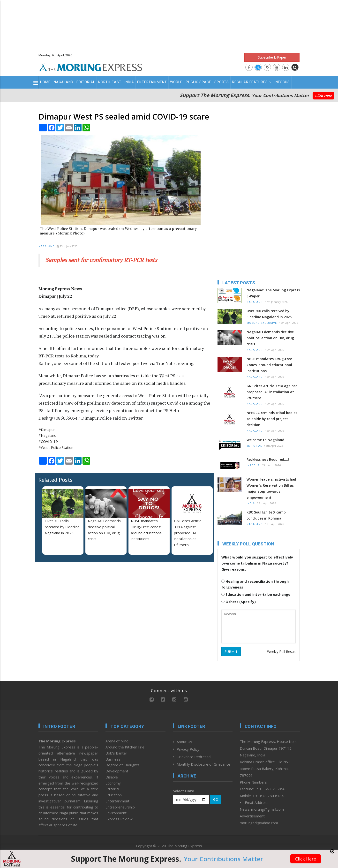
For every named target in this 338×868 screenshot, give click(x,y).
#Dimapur (47, 430)
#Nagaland (47, 435)
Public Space (199, 82)
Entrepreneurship (120, 807)
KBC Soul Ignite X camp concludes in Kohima (266, 515)
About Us (184, 742)
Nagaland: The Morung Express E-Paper (273, 293)
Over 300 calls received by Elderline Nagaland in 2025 (62, 527)
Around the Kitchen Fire (125, 747)
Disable (112, 777)
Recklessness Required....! (268, 459)
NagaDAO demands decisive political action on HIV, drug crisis (270, 338)
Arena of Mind (117, 741)
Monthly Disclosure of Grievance (203, 764)
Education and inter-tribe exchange (256, 594)
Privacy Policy (188, 749)
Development (117, 771)
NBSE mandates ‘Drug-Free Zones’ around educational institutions (269, 365)
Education (114, 795)
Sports (222, 82)
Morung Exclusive (262, 323)
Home (45, 82)
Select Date (183, 791)
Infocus (282, 82)
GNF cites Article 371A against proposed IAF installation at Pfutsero (188, 533)
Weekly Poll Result (281, 652)
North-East (110, 82)
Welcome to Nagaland (265, 440)
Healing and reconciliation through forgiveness (255, 584)
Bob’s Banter (116, 753)
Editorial (86, 82)
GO (216, 799)
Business (113, 759)
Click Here (323, 96)
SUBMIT (231, 652)
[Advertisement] (169, 24)
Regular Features (252, 82)
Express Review (119, 819)
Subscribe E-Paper (272, 57)
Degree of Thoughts (123, 765)
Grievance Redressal (194, 757)
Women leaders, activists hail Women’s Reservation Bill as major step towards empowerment (271, 488)
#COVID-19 (48, 441)
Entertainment (152, 82)
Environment (116, 813)
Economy (113, 783)
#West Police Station (56, 447)
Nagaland (64, 82)
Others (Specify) (239, 602)
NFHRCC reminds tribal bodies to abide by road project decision (272, 419)
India (129, 82)
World (176, 82)
